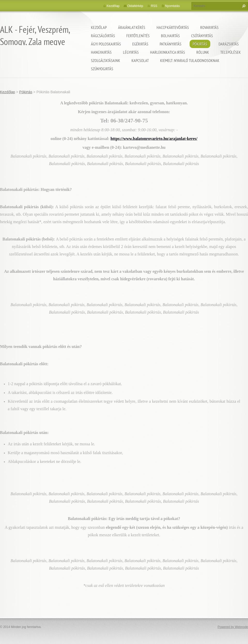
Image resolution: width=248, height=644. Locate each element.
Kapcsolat (140, 60)
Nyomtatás (172, 6)
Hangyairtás (101, 52)
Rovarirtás (209, 27)
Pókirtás (200, 44)
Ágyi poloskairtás (106, 44)
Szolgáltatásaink (106, 60)
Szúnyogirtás (102, 69)
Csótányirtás (202, 36)
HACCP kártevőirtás (173, 27)
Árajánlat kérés (132, 27)
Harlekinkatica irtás (168, 52)
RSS (154, 6)
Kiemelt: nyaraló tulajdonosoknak (190, 60)
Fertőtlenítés (138, 36)
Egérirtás (140, 44)
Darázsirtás (229, 44)
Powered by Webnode (233, 627)
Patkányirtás (171, 44)
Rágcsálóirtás (103, 36)
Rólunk (203, 52)
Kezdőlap (99, 27)
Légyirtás (131, 52)
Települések (231, 52)
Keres (243, 6)
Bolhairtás (170, 36)
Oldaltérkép (135, 6)
